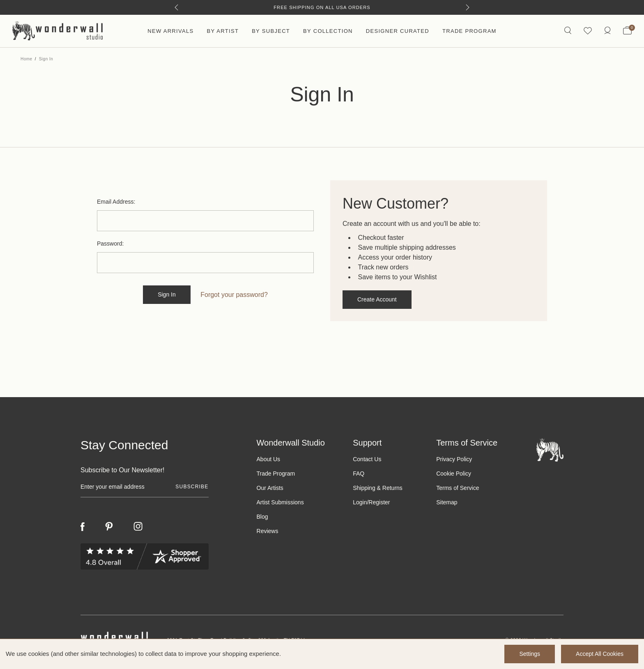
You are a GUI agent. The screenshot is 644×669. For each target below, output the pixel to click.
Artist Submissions (280, 502)
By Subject (271, 31)
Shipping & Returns (378, 488)
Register (379, 502)
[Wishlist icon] (588, 31)
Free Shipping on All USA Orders (322, 7)
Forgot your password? (234, 295)
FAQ (359, 474)
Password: (110, 244)
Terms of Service (458, 488)
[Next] (468, 7)
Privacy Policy (454, 459)
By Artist (223, 31)
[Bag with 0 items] (627, 31)
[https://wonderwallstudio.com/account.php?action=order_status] (607, 31)
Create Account (377, 299)
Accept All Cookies (600, 654)
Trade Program (469, 31)
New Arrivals (170, 31)
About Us (269, 459)
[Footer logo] (550, 449)
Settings (530, 654)
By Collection (328, 31)
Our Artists (270, 488)
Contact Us (367, 459)
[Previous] (176, 7)
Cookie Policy (454, 474)
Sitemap (447, 502)
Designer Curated (398, 31)
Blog (262, 517)
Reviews (268, 531)
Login (360, 502)
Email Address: (116, 202)
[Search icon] (568, 31)
